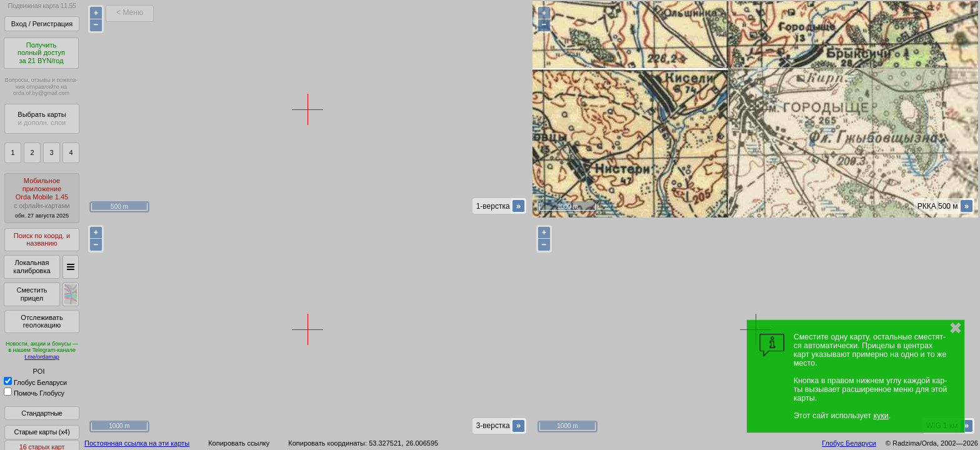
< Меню (130, 12)
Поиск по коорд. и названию (42, 240)
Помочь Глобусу (34, 393)
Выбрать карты (42, 118)
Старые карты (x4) (42, 432)
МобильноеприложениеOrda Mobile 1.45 (42, 198)
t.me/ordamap (42, 357)
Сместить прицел (32, 294)
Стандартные (42, 413)
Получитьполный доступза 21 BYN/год (41, 53)
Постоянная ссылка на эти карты (137, 443)
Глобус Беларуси (35, 382)
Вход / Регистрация (42, 24)
